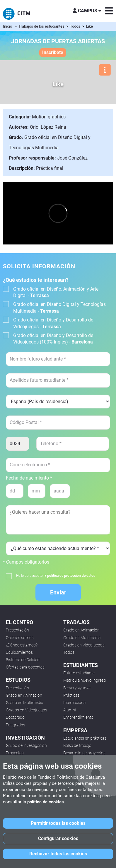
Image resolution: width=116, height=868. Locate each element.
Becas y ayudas (77, 688)
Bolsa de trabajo (77, 745)
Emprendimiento (78, 717)
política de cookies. (46, 802)
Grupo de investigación (26, 745)
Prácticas (71, 695)
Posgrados (16, 725)
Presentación (17, 630)
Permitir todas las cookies (58, 823)
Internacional (75, 703)
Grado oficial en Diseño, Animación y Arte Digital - (56, 292)
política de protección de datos (71, 576)
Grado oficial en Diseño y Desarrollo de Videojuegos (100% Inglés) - (53, 339)
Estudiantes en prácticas (85, 738)
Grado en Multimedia (24, 703)
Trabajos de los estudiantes (42, 26)
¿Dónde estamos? (22, 645)
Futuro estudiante (79, 673)
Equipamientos (19, 652)
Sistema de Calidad (23, 660)
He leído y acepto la (56, 576)
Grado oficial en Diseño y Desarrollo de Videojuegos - (53, 323)
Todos (76, 26)
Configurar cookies (58, 838)
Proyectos (15, 753)
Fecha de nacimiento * (29, 478)
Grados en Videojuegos (27, 710)
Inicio (7, 26)
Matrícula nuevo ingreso (85, 680)
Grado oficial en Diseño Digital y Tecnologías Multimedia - (59, 308)
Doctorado (15, 717)
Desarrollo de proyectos (84, 753)
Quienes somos (20, 638)
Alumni (70, 710)
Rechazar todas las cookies (58, 854)
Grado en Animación (24, 695)
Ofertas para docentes (25, 667)
